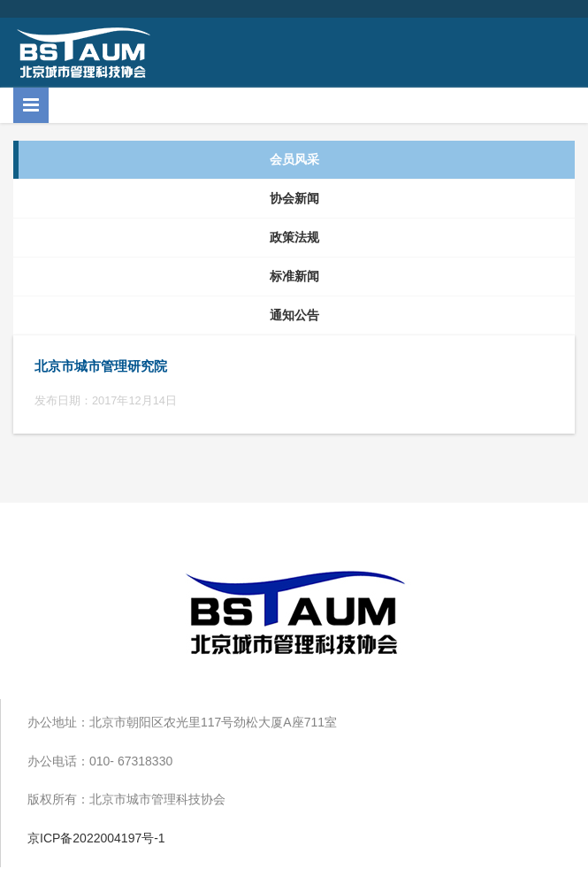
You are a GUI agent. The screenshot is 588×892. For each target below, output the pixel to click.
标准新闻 (294, 276)
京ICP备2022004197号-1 (96, 838)
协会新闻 (294, 198)
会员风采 (294, 159)
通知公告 (294, 315)
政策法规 (294, 237)
